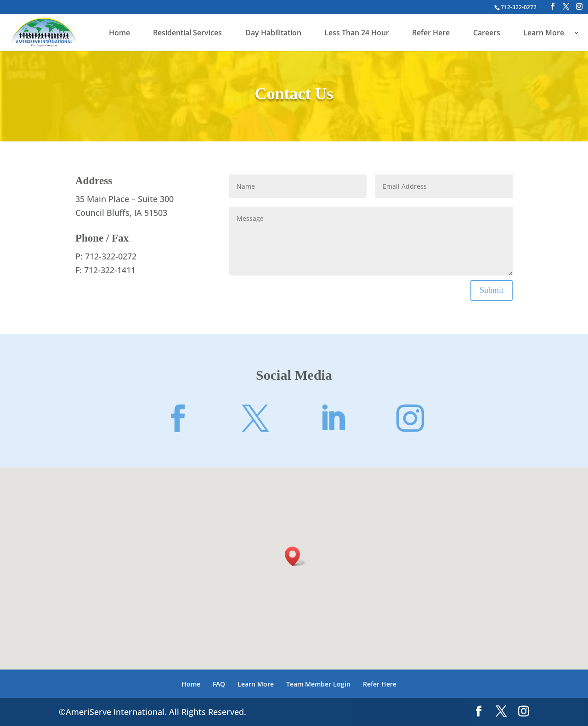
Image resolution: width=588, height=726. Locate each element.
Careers (487, 34)
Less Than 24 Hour (357, 34)
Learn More (544, 34)
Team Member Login (318, 684)
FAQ (219, 684)
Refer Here (431, 34)
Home (119, 34)
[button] (295, 556)
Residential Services (187, 34)
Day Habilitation (273, 34)
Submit (492, 290)
